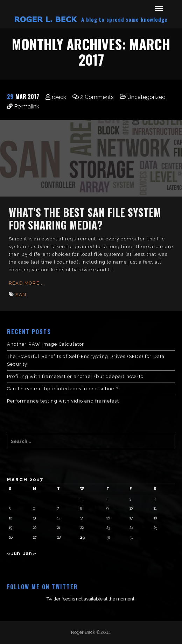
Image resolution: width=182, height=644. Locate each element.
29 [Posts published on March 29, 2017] (82, 537)
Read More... (26, 283)
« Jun (13, 553)
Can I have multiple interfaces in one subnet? (63, 389)
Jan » (30, 553)
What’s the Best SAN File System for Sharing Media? (85, 218)
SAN (21, 295)
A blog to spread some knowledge (124, 19)
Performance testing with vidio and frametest (63, 401)
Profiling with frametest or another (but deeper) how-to (75, 376)
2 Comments (97, 97)
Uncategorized (146, 97)
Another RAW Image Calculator (46, 344)
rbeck (59, 97)
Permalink (27, 107)
